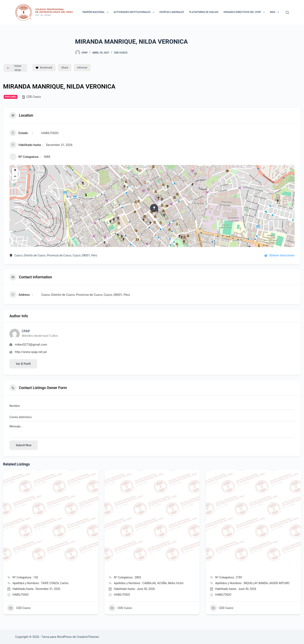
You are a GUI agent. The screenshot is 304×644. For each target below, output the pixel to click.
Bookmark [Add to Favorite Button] (44, 68)
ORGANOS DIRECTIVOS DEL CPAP (245, 12)
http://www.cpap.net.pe (31, 352)
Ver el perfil (23, 364)
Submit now (24, 445)
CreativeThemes (88, 637)
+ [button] (15, 171)
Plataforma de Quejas (204, 12)
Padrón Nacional (96, 12)
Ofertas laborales (172, 12)
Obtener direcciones (279, 255)
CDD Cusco (121, 53)
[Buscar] (287, 12)
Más (275, 12)
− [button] (15, 177)
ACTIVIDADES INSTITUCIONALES (135, 12)
